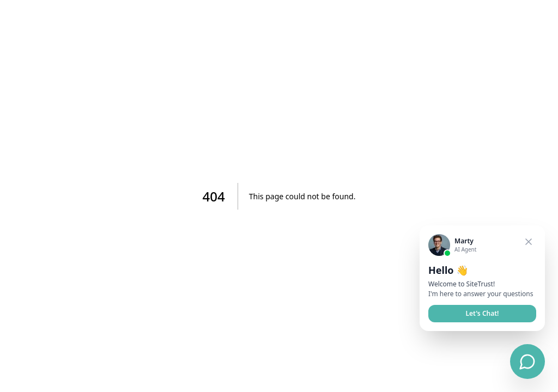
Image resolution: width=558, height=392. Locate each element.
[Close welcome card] (529, 242)
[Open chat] (527, 362)
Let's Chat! (483, 313)
